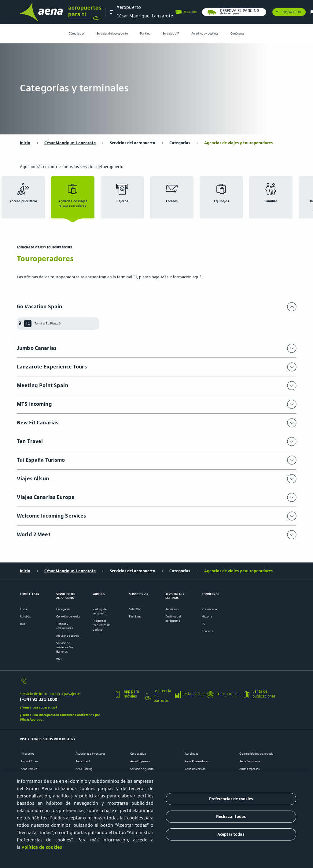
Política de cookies (42, 847)
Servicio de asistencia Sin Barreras (64, 647)
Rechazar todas (231, 817)
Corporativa (138, 754)
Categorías (180, 143)
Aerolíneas (172, 609)
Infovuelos (27, 754)
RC (204, 624)
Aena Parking (84, 769)
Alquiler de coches (68, 636)
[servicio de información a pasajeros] (65, 683)
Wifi (59, 659)
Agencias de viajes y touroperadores (238, 143)
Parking (145, 34)
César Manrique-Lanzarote (70, 143)
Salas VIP (135, 609)
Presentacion (210, 609)
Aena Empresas (140, 761)
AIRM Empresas (249, 769)
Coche (24, 609)
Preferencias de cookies (231, 799)
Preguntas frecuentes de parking (101, 625)
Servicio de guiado (142, 769)
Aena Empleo (29, 769)
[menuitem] (77, 34)
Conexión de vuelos (68, 617)
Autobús (25, 617)
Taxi (22, 624)
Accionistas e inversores (90, 754)
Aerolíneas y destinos (205, 34)
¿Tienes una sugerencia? (39, 707)
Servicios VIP (171, 34)
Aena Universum (195, 769)
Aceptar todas (231, 834)
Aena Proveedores (197, 761)
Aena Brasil (83, 761)
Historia (207, 617)
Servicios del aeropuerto (112, 34)
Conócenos (237, 34)
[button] (112, 12)
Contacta (208, 631)
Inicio (25, 143)
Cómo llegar (77, 34)
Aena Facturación (250, 761)
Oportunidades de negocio (256, 754)
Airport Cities (29, 761)
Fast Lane (135, 617)
